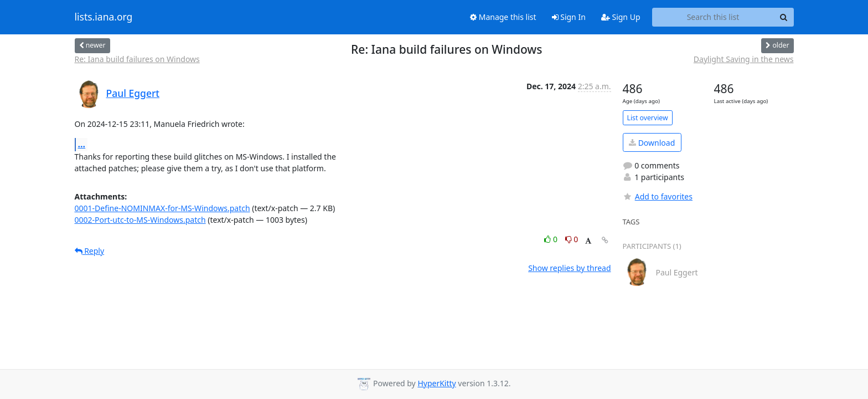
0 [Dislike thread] (572, 239)
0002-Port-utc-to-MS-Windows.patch (140, 220)
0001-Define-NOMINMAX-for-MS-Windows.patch (162, 208)
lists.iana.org (104, 17)
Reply (90, 251)
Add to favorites (658, 196)
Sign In (569, 17)
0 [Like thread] (552, 239)
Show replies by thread (569, 268)
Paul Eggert (133, 93)
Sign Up (621, 17)
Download (652, 143)
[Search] (784, 17)
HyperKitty (436, 383)
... (82, 144)
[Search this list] (713, 17)
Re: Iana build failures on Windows (137, 59)
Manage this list (503, 17)
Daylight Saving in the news (744, 59)
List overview (648, 118)
